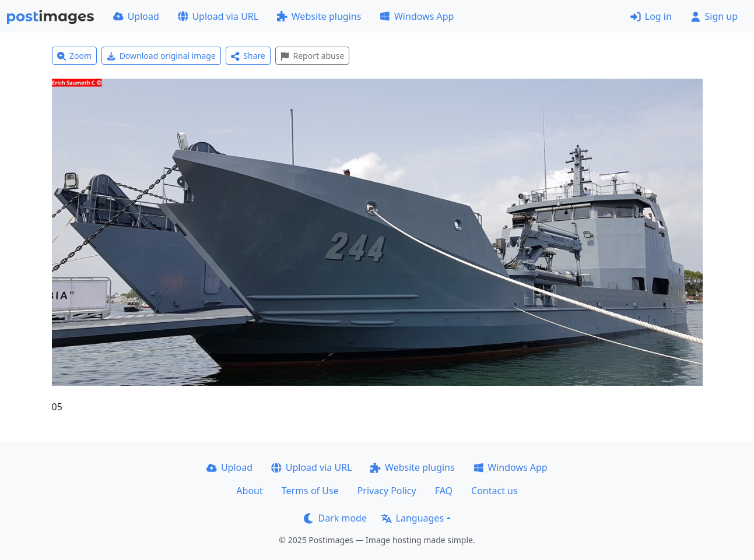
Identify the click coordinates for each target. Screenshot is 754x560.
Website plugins (319, 16)
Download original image (161, 56)
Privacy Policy (387, 491)
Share (248, 56)
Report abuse (312, 56)
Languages (413, 518)
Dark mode (335, 518)
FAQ (444, 491)
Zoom (75, 56)
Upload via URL (218, 16)
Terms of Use (310, 491)
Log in (651, 16)
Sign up (714, 16)
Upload (136, 16)
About (249, 491)
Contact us (495, 491)
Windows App (417, 16)
